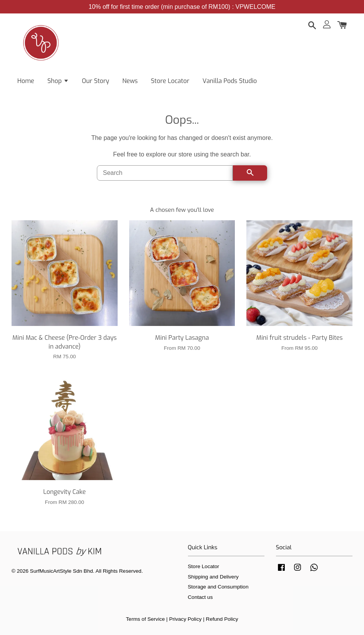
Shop (58, 81)
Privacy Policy (185, 619)
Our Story (96, 81)
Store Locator (170, 81)
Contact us (200, 597)
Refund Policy (222, 619)
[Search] (165, 173)
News (130, 81)
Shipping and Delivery (213, 577)
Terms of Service (145, 619)
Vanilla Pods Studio (230, 81)
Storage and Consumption (218, 587)
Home (26, 81)
